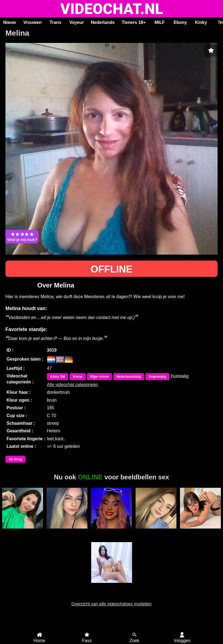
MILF (159, 22)
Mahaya (67, 532)
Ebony (180, 22)
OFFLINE (112, 269)
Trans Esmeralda (111, 534)
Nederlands (103, 22)
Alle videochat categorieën (72, 385)
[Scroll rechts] (220, 23)
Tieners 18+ (134, 22)
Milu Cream (23, 532)
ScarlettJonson (111, 586)
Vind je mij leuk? (22, 237)
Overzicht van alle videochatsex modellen (111, 604)
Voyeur (77, 22)
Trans (55, 22)
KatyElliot (200, 532)
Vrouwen (33, 22)
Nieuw (9, 22)
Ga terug (15, 459)
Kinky (201, 22)
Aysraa (156, 532)
